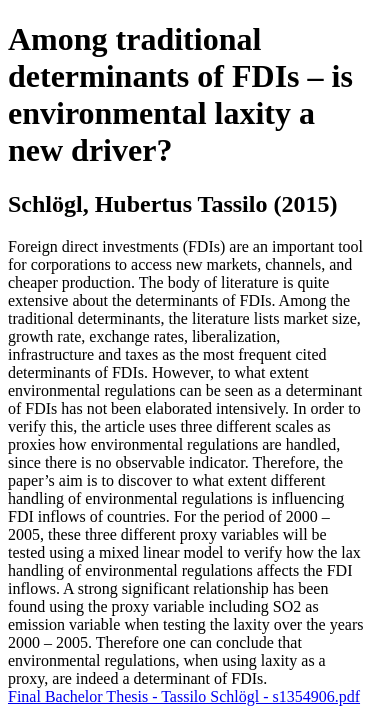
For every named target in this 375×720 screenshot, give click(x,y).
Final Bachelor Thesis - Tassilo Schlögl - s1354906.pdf (184, 696)
